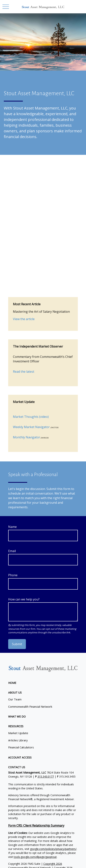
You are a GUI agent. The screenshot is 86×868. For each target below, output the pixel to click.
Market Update (18, 733)
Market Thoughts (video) (31, 417)
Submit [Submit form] (17, 644)
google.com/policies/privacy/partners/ (53, 849)
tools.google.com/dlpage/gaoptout (35, 857)
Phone (13, 575)
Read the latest (24, 372)
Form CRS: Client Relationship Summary (36, 826)
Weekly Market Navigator (31, 427)
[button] (12, 683)
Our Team (15, 699)
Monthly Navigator (27, 437)
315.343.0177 (46, 776)
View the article (24, 319)
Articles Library (18, 740)
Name (12, 527)
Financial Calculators (21, 747)
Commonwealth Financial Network (30, 707)
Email (12, 551)
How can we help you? (24, 599)
